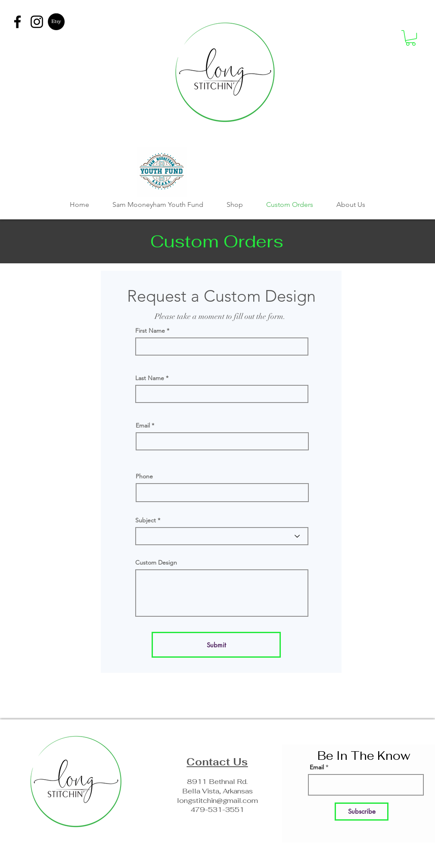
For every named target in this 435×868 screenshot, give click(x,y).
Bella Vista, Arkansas (217, 791)
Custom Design (156, 562)
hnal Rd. (235, 782)
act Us (230, 762)
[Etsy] (56, 22)
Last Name (150, 378)
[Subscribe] (362, 812)
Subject (146, 520)
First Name (150, 331)
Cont (200, 762)
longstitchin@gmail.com (217, 801)
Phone (144, 476)
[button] (411, 38)
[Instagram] (37, 22)
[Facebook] (17, 22)
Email (143, 425)
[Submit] (216, 645)
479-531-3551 (217, 810)
